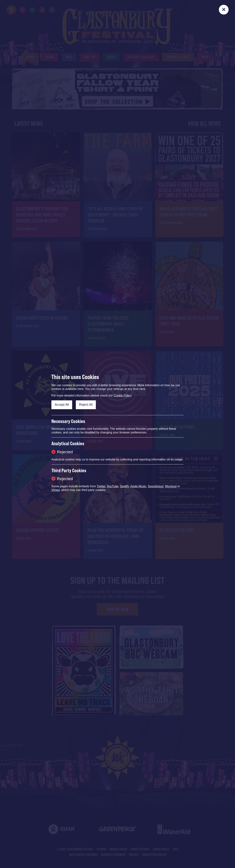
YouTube (113, 486)
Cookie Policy (122, 396)
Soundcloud (156, 486)
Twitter (101, 486)
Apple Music (138, 486)
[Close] (224, 10)
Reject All (86, 405)
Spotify (124, 486)
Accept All (62, 405)
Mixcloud (171, 486)
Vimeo (56, 490)
